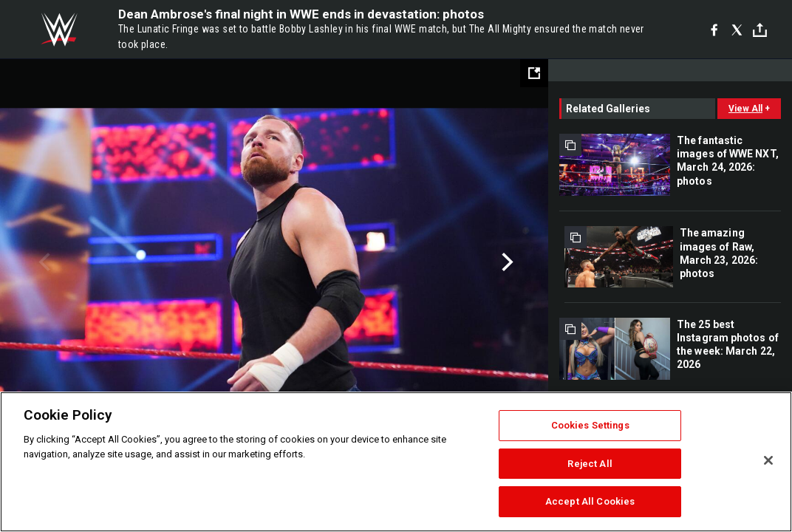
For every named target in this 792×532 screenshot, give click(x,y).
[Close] (768, 460)
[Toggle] (760, 30)
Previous (42, 262)
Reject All (590, 464)
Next (506, 262)
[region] (396, 462)
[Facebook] (714, 30)
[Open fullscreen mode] (534, 73)
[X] (737, 30)
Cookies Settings (590, 425)
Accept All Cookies (590, 501)
